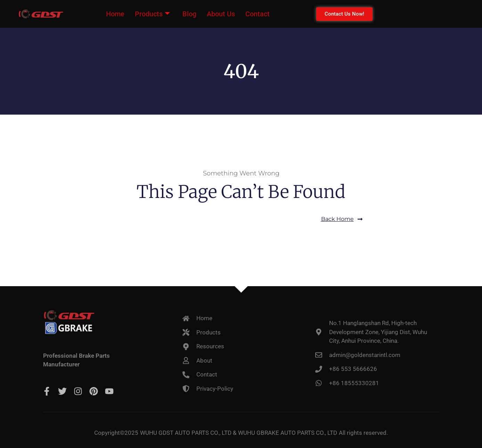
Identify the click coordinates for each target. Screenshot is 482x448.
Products (152, 14)
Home (115, 14)
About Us (221, 14)
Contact (258, 14)
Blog (189, 14)
